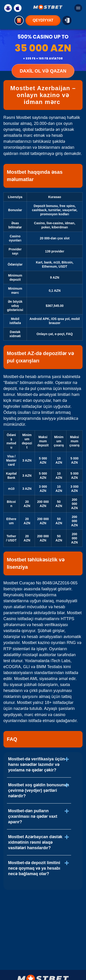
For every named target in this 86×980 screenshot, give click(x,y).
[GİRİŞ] (67, 20)
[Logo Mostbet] (48, 7)
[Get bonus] (19, 20)
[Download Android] (8, 8)
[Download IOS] (18, 8)
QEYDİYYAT (43, 20)
